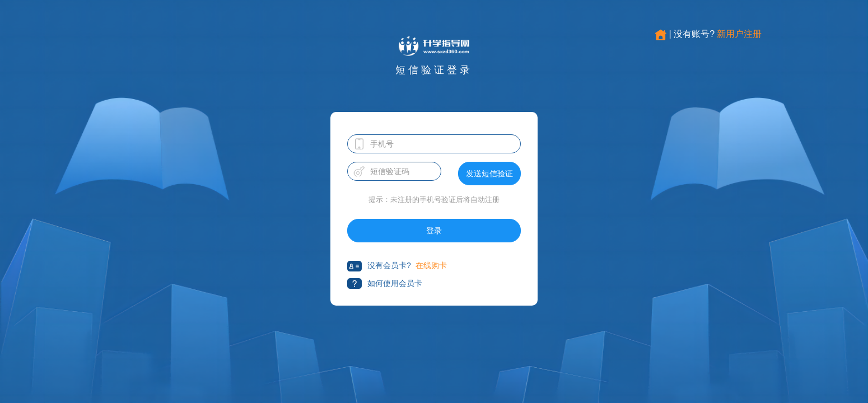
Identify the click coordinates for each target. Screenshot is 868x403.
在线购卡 (431, 265)
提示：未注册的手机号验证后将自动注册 (434, 200)
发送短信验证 (489, 174)
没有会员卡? (379, 266)
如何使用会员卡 (385, 283)
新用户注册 (739, 34)
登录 (434, 231)
